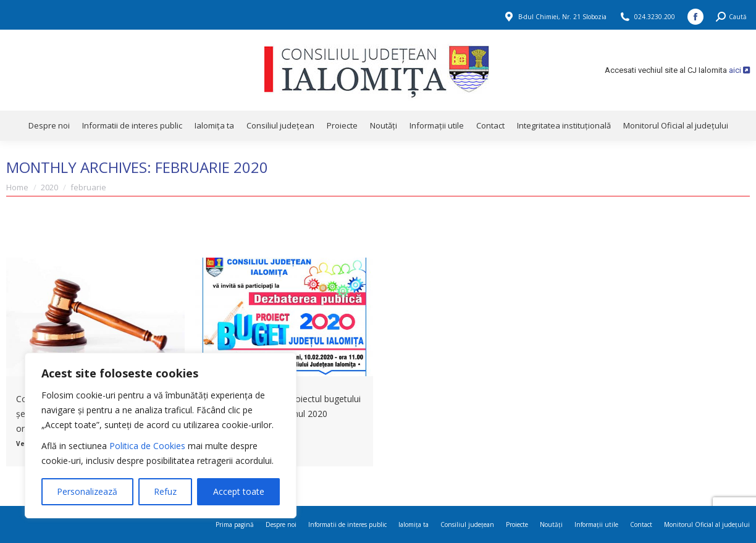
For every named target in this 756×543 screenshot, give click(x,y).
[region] (161, 436)
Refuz (165, 491)
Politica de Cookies (147, 446)
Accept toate (239, 491)
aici (739, 70)
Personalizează (87, 491)
